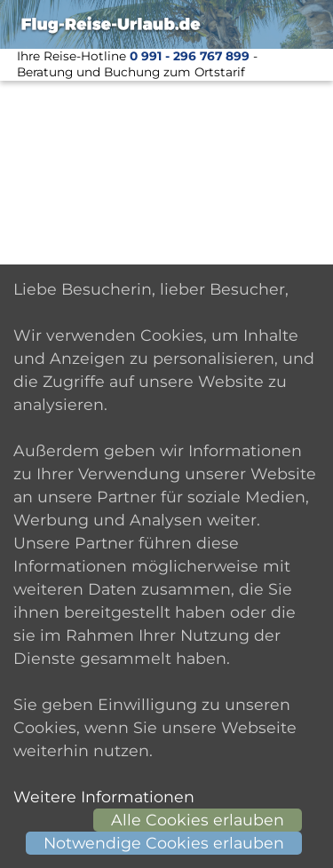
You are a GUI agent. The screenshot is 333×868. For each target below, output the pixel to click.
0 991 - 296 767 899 (190, 56)
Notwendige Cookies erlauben (164, 843)
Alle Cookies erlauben (198, 820)
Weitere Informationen (104, 797)
